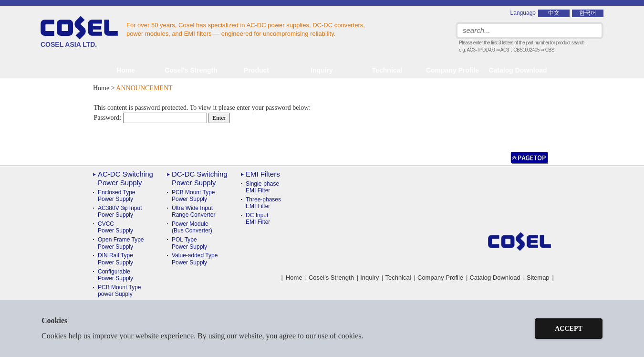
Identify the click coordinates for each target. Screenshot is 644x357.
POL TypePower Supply (189, 243)
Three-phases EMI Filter (263, 203)
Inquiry (322, 70)
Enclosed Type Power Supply (117, 196)
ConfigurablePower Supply (115, 275)
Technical (398, 278)
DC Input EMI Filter (258, 219)
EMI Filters (263, 174)
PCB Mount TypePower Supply (193, 196)
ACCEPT (569, 329)
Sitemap (538, 278)
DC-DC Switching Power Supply (200, 178)
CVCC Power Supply (115, 227)
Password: (151, 118)
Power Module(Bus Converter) (192, 227)
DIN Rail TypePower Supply (115, 259)
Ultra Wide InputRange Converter (193, 211)
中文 (554, 13)
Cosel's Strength (191, 70)
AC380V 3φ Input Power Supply (120, 211)
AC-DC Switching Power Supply (125, 178)
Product (256, 70)
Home (126, 70)
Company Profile (452, 70)
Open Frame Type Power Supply (121, 243)
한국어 (588, 13)
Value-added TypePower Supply (195, 259)
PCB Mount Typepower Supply (119, 291)
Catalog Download (518, 70)
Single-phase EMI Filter (262, 187)
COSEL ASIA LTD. (79, 32)
